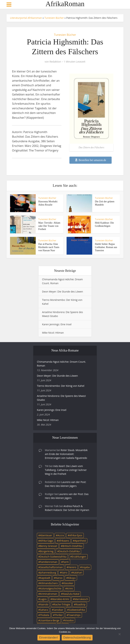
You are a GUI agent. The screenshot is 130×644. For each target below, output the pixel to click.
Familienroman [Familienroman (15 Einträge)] (49, 562)
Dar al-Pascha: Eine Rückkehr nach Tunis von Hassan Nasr (49, 247)
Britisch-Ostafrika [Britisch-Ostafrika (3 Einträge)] (72, 546)
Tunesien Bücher (54, 18)
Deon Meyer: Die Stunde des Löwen (63, 292)
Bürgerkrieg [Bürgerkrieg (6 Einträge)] (47, 551)
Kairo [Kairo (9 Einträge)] (64, 573)
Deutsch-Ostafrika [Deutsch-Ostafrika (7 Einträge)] (69, 551)
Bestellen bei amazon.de (91, 160)
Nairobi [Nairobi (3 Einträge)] (44, 604)
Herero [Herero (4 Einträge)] (72, 567)
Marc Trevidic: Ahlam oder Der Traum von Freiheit (49, 226)
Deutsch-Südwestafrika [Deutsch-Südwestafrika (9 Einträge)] (53, 557)
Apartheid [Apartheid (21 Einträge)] (80, 541)
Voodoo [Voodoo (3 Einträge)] (69, 620)
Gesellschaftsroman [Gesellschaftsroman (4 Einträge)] (51, 567)
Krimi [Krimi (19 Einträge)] (70, 588)
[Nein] (119, 634)
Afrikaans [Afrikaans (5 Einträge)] (64, 541)
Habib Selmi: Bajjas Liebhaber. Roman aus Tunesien (106, 247)
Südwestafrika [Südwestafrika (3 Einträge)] (77, 610)
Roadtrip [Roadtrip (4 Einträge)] (81, 604)
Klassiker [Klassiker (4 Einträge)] (68, 583)
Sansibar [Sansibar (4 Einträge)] (58, 610)
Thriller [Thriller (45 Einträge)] (59, 615)
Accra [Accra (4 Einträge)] (61, 535)
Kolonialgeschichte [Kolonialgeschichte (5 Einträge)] (51, 588)
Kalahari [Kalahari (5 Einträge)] (77, 573)
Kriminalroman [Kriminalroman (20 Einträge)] (49, 594)
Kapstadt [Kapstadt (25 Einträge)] (45, 578)
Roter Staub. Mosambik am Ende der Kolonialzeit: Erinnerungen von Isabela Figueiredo (66, 454)
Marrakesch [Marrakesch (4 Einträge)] (81, 599)
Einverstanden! (49, 638)
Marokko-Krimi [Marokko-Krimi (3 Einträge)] (61, 599)
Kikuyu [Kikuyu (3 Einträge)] (72, 578)
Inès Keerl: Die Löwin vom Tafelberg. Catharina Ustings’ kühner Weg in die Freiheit (66, 470)
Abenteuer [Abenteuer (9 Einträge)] (46, 535)
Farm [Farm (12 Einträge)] (66, 562)
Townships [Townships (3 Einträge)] (74, 615)
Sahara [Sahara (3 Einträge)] (44, 610)
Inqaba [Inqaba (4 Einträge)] (86, 567)
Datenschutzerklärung (77, 638)
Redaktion (55, 62)
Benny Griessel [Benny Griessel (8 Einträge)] (48, 546)
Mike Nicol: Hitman (53, 333)
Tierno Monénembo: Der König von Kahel (61, 386)
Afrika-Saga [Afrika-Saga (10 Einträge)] (46, 541)
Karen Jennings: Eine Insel (57, 324)
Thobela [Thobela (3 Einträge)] (45, 615)
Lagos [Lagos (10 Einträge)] (43, 599)
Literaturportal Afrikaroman (26, 18)
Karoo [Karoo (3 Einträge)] (59, 578)
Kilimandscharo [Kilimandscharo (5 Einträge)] (49, 583)
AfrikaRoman (65, 4)
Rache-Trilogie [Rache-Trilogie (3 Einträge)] (62, 604)
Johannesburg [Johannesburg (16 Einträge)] (48, 573)
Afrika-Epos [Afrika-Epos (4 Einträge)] (76, 535)
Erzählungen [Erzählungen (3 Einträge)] (79, 557)
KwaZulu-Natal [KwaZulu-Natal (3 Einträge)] (71, 594)
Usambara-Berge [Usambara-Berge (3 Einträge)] (50, 620)
